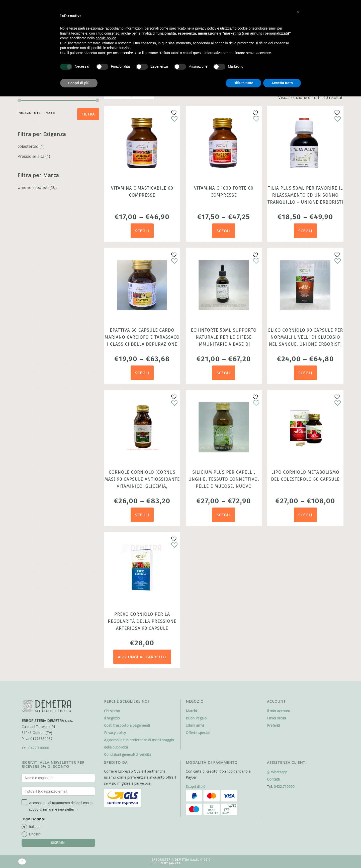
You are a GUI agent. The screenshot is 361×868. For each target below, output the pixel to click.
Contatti (274, 779)
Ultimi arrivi (195, 725)
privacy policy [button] (206, 28)
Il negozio (112, 718)
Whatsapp (277, 772)
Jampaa (175, 863)
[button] (298, 12)
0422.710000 (39, 748)
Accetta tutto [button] (282, 83)
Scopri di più (196, 786)
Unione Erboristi (33, 187)
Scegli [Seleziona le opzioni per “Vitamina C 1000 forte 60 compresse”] (224, 231)
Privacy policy (115, 733)
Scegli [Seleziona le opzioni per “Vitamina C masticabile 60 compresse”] (142, 231)
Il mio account (279, 711)
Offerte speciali (198, 733)
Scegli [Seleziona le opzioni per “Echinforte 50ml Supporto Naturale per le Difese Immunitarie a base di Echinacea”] (224, 373)
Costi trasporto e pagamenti (127, 725)
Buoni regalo (196, 718)
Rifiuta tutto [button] (244, 83)
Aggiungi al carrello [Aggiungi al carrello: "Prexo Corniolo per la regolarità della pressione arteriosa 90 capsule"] (142, 657)
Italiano (35, 827)
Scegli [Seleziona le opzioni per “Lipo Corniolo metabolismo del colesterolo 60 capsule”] (305, 515)
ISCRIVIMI (58, 843)
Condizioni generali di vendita (128, 754)
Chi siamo (112, 711)
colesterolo (28, 146)
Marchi (191, 711)
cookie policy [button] (106, 38)
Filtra (88, 114)
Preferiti (273, 725)
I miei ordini (276, 718)
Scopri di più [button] (79, 83)
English (35, 834)
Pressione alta (31, 156)
